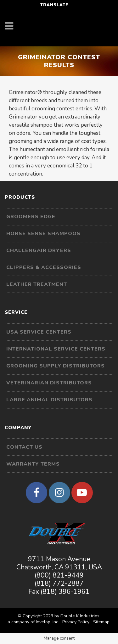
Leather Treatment (37, 284)
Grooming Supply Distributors (56, 366)
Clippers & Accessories (44, 267)
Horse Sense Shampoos (43, 234)
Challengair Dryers (39, 251)
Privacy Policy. (76, 622)
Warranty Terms (33, 464)
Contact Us (24, 447)
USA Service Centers (39, 332)
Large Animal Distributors (49, 400)
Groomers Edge (31, 217)
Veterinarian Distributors (49, 383)
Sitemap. (102, 622)
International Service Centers (56, 349)
